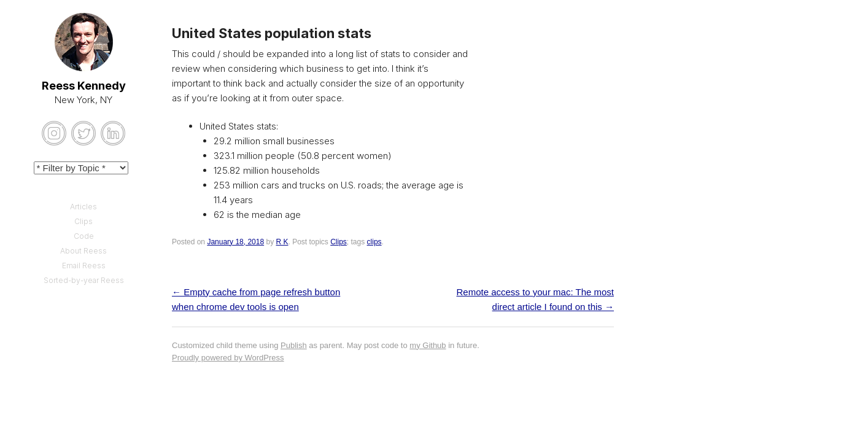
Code (84, 236)
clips (374, 242)
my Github (428, 345)
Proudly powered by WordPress (228, 358)
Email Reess (84, 266)
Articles (83, 207)
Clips (339, 242)
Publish (294, 345)
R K (282, 242)
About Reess (83, 251)
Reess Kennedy (84, 86)
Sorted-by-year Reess (84, 280)
